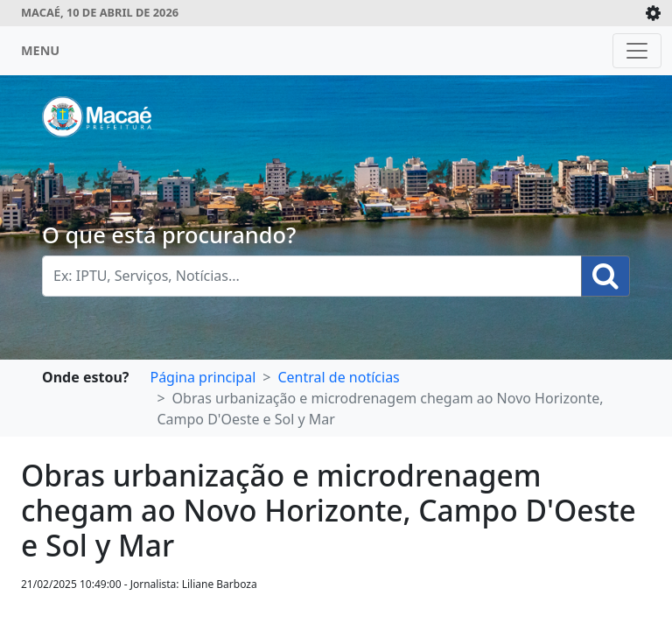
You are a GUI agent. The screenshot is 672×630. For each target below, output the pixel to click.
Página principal (203, 377)
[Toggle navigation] (637, 51)
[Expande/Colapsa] (653, 13)
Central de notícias (338, 377)
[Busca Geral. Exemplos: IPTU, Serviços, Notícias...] (312, 276)
